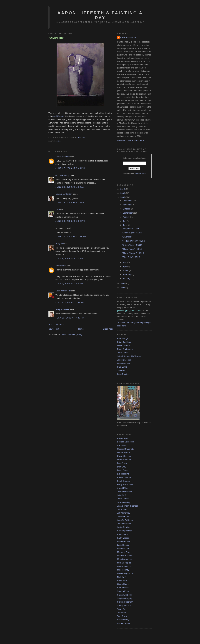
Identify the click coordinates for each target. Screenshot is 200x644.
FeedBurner (140, 174)
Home (81, 329)
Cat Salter (122, 445)
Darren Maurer (124, 453)
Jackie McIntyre (62, 157)
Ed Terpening (123, 474)
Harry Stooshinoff (125, 484)
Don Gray (122, 467)
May (125, 262)
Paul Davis (122, 367)
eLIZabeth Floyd (63, 175)
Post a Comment (56, 325)
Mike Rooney (123, 570)
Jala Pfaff (121, 495)
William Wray (123, 620)
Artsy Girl (60, 244)
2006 (123, 288)
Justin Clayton (124, 527)
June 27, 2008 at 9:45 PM (70, 168)
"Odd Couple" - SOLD (132, 233)
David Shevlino (124, 456)
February (127, 274)
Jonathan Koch (124, 524)
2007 (123, 284)
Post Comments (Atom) (71, 335)
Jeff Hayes (122, 509)
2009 (123, 193)
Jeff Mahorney (124, 513)
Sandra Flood (123, 591)
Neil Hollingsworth (125, 573)
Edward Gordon (124, 477)
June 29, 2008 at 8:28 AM (70, 202)
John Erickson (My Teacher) (130, 356)
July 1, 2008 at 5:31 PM (69, 259)
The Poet (121, 370)
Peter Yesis (122, 581)
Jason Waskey (124, 502)
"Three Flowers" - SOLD (133, 253)
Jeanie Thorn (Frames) (127, 506)
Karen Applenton (125, 531)
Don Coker (122, 463)
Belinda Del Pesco (125, 442)
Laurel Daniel (123, 549)
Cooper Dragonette (126, 449)
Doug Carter (123, 470)
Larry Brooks (123, 545)
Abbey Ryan (123, 438)
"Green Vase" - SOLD (132, 245)
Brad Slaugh (123, 338)
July (125, 221)
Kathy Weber (123, 538)
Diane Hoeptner (124, 460)
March (126, 270)
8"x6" (59, 141)
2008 (123, 197)
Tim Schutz (122, 612)
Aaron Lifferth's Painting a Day (100, 15)
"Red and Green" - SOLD (134, 241)
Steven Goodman (125, 602)
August (126, 217)
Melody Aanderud (125, 559)
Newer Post (54, 329)
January (127, 279)
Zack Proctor (123, 374)
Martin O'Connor (125, 556)
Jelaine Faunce (124, 516)
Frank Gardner (124, 481)
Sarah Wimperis (124, 595)
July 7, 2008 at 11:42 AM (70, 302)
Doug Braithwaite (125, 349)
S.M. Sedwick (123, 588)
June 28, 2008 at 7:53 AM (70, 187)
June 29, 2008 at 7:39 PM (70, 221)
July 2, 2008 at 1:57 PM (69, 284)
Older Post (108, 329)
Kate (58, 209)
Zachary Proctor (124, 623)
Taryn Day (122, 609)
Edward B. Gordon (64, 194)
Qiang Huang (123, 584)
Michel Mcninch (124, 566)
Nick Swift (122, 577)
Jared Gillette (123, 499)
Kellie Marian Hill (63, 291)
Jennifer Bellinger (125, 520)
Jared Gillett (123, 353)
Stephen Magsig (125, 598)
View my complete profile (131, 140)
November (128, 205)
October (127, 209)
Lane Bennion (123, 363)
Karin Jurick (122, 534)
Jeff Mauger (59, 116)
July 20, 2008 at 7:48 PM (70, 318)
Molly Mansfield (62, 309)
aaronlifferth (61, 266)
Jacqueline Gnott (125, 492)
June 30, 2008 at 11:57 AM (71, 236)
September (128, 213)
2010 (123, 189)
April (125, 266)
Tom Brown (122, 616)
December (128, 201)
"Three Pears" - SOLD (132, 249)
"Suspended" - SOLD (132, 229)
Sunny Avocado (124, 605)
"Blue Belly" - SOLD (131, 257)
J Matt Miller (123, 488)
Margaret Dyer (124, 552)
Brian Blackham (124, 342)
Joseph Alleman (124, 360)
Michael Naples (124, 563)
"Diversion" (56, 38)
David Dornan (123, 346)
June (125, 225)
